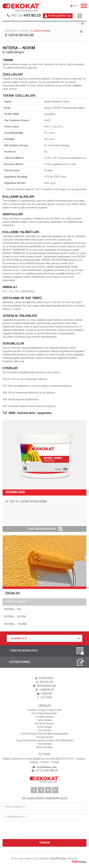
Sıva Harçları (45, 730)
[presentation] (17, 827)
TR (74, 6)
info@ (46, 767)
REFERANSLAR (45, 686)
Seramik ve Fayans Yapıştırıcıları (45, 710)
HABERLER (44, 690)
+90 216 (25, 16)
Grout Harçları (45, 727)
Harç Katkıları (45, 744)
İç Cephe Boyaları (41, 31)
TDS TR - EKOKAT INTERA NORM (26, 501)
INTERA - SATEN (15, 617)
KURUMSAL (44, 678)
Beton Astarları (45, 747)
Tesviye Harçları (45, 737)
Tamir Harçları (44, 720)
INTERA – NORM (15, 602)
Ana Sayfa (11, 31)
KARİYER (44, 694)
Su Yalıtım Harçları (44, 724)
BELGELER (45, 682)
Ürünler (24, 31)
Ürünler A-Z (45, 638)
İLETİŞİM (45, 698)
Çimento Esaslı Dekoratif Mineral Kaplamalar (44, 734)
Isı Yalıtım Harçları (44, 717)
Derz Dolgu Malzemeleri (44, 713)
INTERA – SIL (13, 609)
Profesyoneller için (58, 16)
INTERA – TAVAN (15, 624)
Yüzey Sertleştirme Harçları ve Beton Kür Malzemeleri (45, 741)
